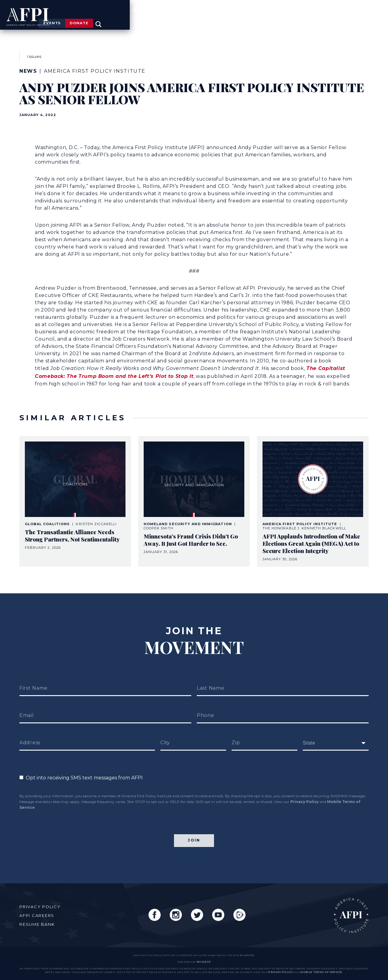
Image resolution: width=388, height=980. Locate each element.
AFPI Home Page (347, 911)
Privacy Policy (304, 791)
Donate (333, 5)
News (316, 19)
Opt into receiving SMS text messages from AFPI (81, 767)
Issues (232, 19)
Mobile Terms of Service (321, 972)
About (192, 19)
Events (285, 5)
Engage (356, 19)
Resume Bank (40, 920)
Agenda (275, 19)
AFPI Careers (40, 911)
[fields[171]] (336, 733)
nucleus (204, 962)
